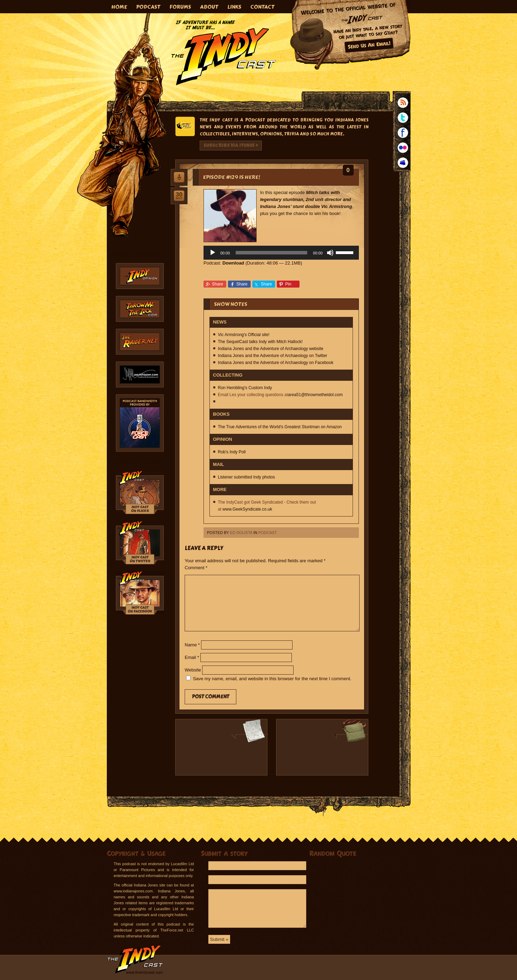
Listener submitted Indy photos (246, 477)
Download (233, 263)
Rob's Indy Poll (232, 452)
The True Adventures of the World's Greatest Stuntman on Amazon (280, 427)
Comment (196, 568)
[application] (281, 253)
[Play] (213, 253)
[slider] (272, 253)
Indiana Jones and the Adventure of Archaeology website (271, 349)
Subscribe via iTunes (229, 146)
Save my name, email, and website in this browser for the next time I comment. (272, 679)
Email (192, 657)
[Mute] (330, 253)
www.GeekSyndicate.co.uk (247, 509)
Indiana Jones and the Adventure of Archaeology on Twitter (272, 356)
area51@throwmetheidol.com (315, 395)
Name (192, 645)
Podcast (268, 533)
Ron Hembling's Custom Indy (245, 388)
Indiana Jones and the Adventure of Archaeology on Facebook (276, 363)
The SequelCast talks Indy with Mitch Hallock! (260, 342)
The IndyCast (224, 53)
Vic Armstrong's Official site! (244, 335)
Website (193, 670)
